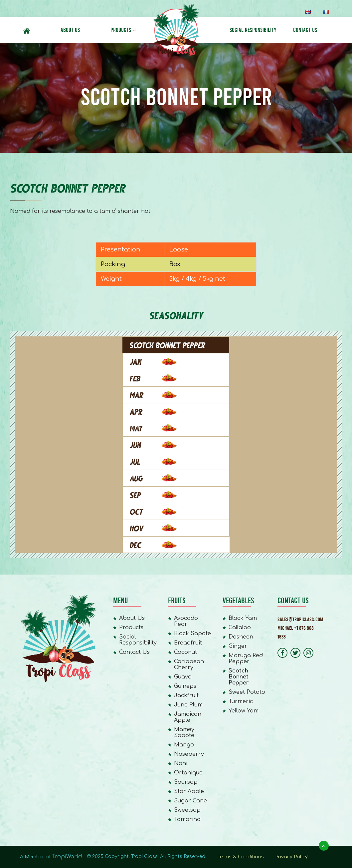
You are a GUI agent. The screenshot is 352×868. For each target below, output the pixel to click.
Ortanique (188, 773)
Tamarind (187, 819)
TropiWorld (67, 857)
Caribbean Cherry (189, 664)
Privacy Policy (291, 857)
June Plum (188, 705)
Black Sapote (192, 634)
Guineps (185, 686)
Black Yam (243, 618)
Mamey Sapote (184, 732)
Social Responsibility (253, 30)
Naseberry (189, 754)
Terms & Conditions (241, 857)
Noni (181, 763)
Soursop (186, 782)
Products (121, 30)
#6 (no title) (27, 30)
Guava (183, 677)
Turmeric (241, 701)
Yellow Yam (244, 711)
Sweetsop (187, 810)
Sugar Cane (190, 801)
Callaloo (240, 628)
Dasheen (241, 637)
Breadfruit (188, 643)
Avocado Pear (186, 621)
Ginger (238, 646)
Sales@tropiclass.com (300, 619)
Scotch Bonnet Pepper (239, 677)
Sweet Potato (247, 692)
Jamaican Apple (188, 717)
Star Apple (189, 791)
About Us (70, 30)
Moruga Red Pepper (246, 658)
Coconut (185, 652)
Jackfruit (186, 695)
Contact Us (305, 30)
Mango (184, 745)
